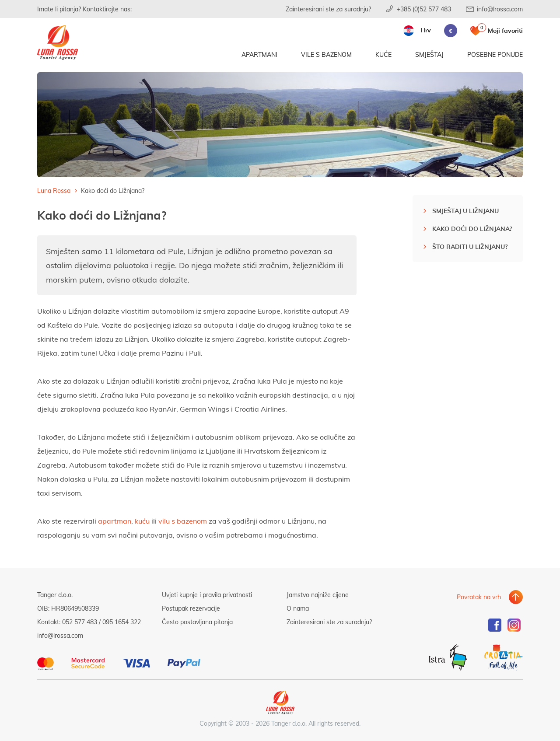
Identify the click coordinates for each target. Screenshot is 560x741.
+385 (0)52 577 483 (424, 9)
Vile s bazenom (326, 56)
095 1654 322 (122, 622)
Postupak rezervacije (191, 608)
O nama (298, 608)
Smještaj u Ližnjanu (465, 211)
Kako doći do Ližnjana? (472, 229)
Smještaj (429, 56)
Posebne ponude (495, 56)
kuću (143, 521)
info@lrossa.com (500, 9)
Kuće (383, 56)
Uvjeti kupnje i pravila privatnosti (207, 595)
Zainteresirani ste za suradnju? (328, 9)
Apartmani (259, 56)
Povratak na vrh (479, 595)
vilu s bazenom (183, 521)
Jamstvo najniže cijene (318, 595)
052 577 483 (80, 622)
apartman (115, 521)
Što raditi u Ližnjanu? (470, 246)
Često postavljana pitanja (197, 622)
